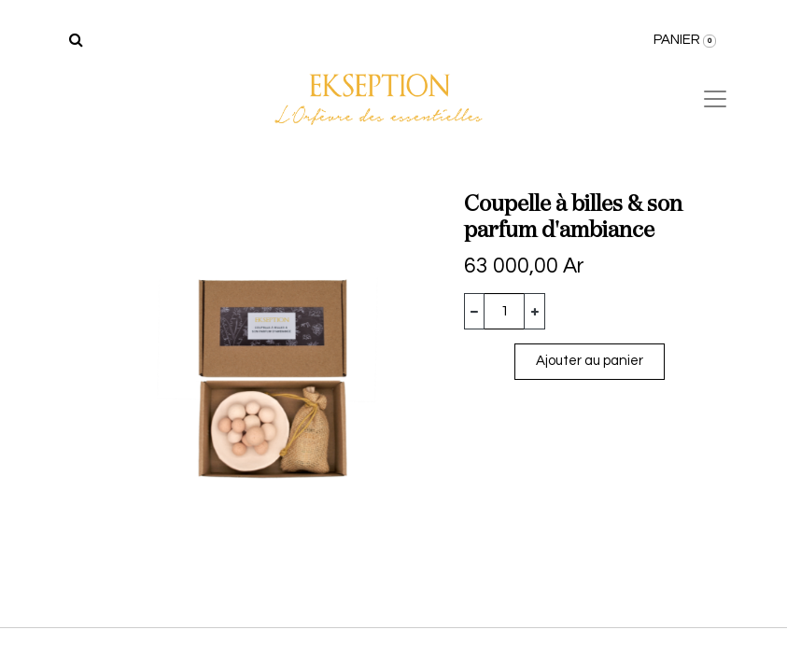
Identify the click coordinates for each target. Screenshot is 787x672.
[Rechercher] (76, 40)
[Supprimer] (475, 311)
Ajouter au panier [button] (590, 361)
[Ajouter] (534, 311)
